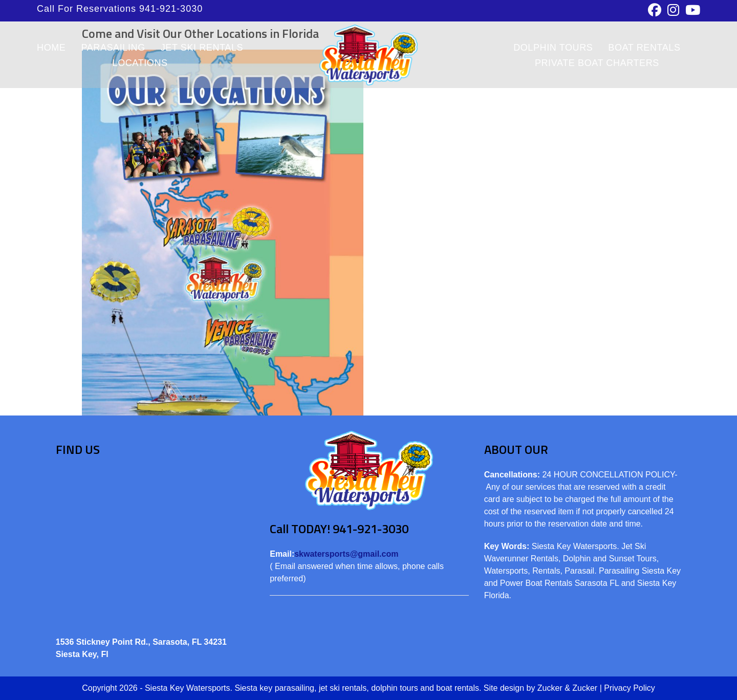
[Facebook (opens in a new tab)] (655, 10)
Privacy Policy (630, 688)
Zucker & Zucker (567, 688)
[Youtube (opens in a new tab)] (691, 10)
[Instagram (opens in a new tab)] (673, 10)
